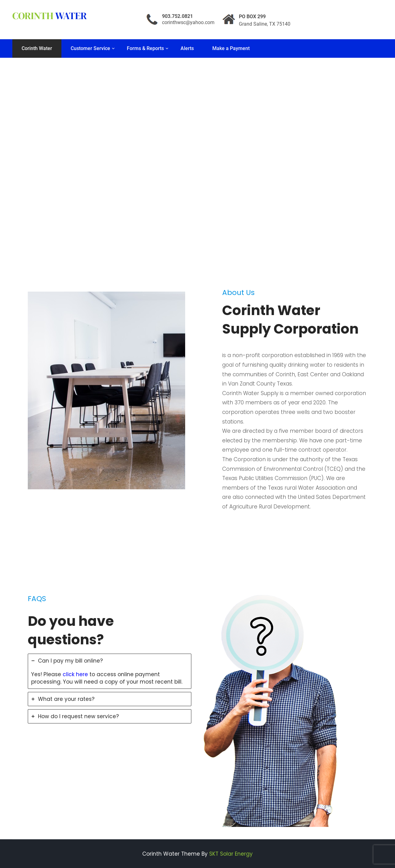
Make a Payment (231, 48)
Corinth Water (37, 48)
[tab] (110, 671)
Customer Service (90, 48)
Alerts (187, 48)
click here (75, 674)
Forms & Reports (145, 48)
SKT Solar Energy (231, 854)
